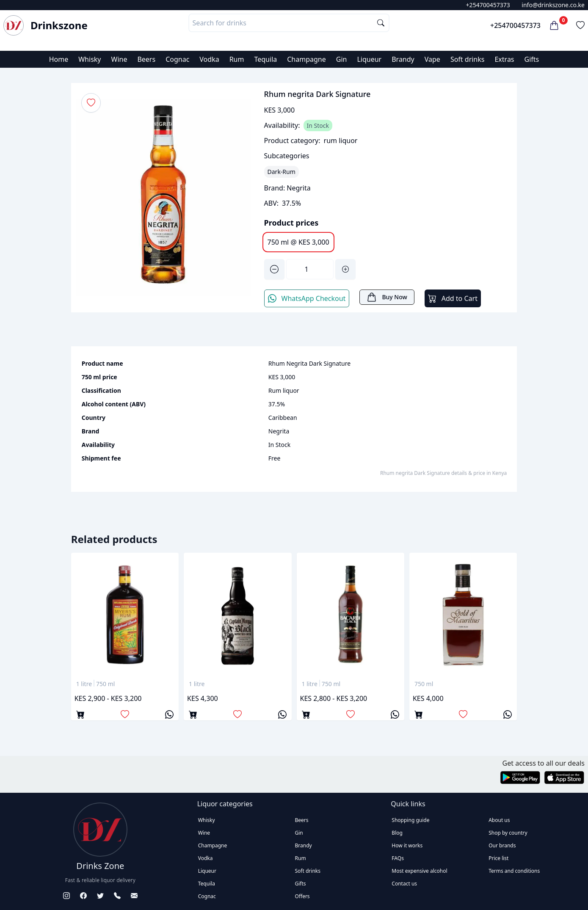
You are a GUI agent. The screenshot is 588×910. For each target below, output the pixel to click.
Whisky (90, 59)
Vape (432, 59)
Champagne (306, 59)
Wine (119, 59)
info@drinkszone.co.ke (553, 5)
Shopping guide (410, 820)
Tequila (265, 59)
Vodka (209, 59)
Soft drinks (468, 59)
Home (59, 59)
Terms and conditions (514, 871)
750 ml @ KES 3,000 (298, 242)
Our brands (502, 845)
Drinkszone (59, 25)
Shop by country (508, 833)
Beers (146, 59)
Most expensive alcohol (419, 871)
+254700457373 (488, 5)
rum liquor (341, 141)
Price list (498, 858)
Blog (397, 833)
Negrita (299, 188)
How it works (407, 845)
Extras (504, 59)
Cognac (177, 59)
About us (499, 820)
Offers (302, 896)
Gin (342, 59)
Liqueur (369, 59)
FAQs (398, 858)
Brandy (403, 59)
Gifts (532, 59)
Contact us (404, 884)
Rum (237, 59)
